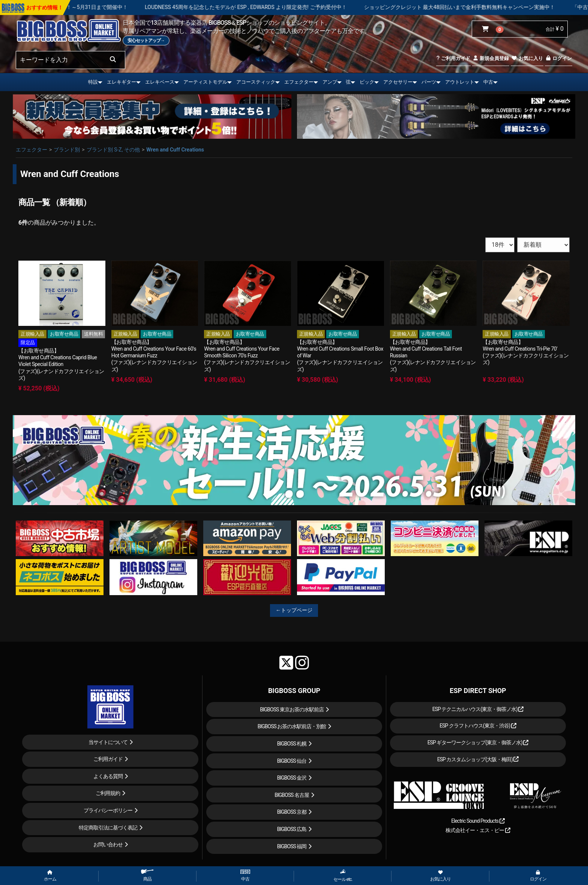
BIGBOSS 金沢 (292, 778)
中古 (488, 82)
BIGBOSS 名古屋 (292, 795)
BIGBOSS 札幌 (292, 744)
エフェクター (299, 82)
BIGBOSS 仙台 (292, 761)
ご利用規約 (108, 793)
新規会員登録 (491, 58)
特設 (93, 82)
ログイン (559, 58)
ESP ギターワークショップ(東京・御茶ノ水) (478, 742)
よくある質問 (108, 776)
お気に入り (527, 58)
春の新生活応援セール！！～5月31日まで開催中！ (108, 7)
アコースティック (256, 82)
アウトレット (460, 82)
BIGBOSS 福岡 (292, 846)
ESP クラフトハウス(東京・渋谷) (478, 726)
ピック (367, 82)
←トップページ (294, 610)
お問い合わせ (108, 844)
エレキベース (160, 82)
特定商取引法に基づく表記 (108, 828)
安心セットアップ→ (146, 40)
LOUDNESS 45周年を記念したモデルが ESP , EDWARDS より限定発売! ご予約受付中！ (286, 7)
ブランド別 (67, 150)
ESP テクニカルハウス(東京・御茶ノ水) (478, 709)
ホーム (50, 876)
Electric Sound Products (478, 821)
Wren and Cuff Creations (175, 150)
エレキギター (121, 82)
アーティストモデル (205, 82)
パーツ (429, 82)
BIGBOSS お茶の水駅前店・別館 (292, 726)
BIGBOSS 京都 (292, 812)
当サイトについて (108, 742)
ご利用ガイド (453, 58)
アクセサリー (398, 82)
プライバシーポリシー (108, 810)
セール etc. (343, 875)
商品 (147, 875)
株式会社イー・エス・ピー (478, 830)
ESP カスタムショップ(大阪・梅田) (478, 759)
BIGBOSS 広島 (292, 829)
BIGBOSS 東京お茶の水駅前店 (292, 709)
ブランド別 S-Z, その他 (113, 150)
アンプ (330, 82)
